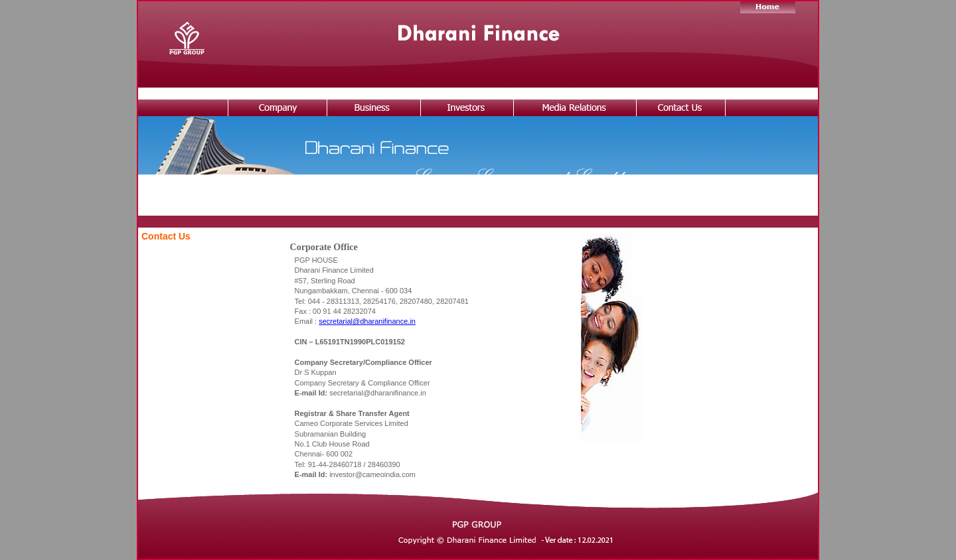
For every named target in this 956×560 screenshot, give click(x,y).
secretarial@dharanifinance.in (367, 321)
